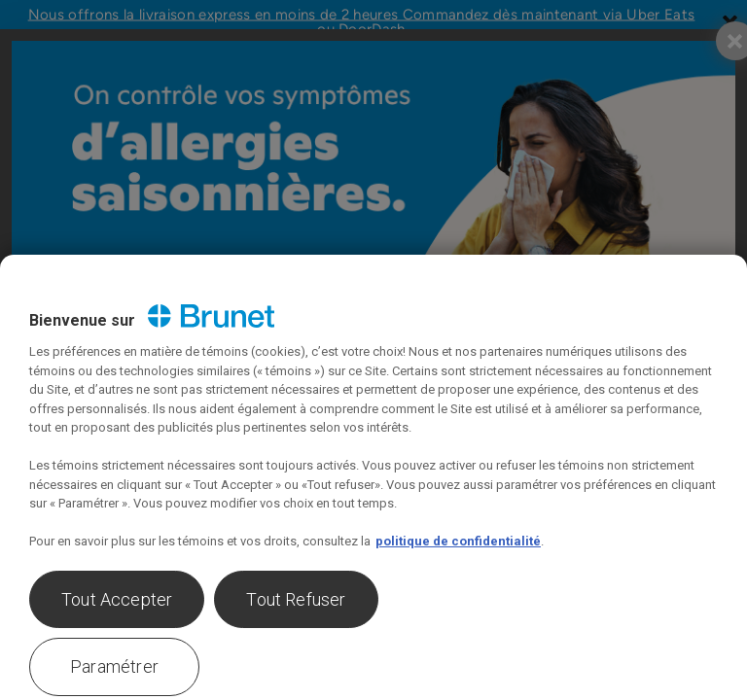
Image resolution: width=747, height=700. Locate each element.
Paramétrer (114, 666)
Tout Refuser (296, 599)
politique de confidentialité (458, 541)
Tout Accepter (117, 599)
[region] (373, 477)
